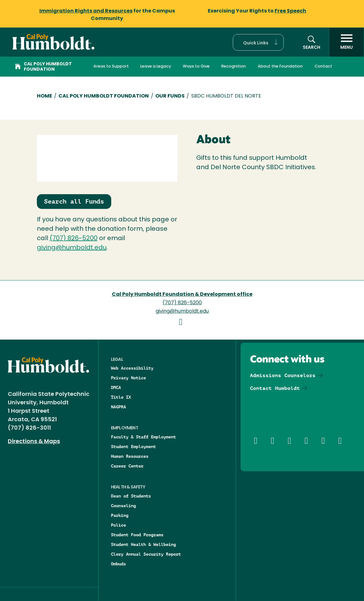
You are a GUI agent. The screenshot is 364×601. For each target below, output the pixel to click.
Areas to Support (111, 66)
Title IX (121, 397)
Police (118, 525)
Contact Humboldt (275, 388)
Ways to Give (196, 66)
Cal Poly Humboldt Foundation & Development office (182, 295)
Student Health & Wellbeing (143, 544)
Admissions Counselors (283, 375)
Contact (323, 66)
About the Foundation (280, 66)
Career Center (127, 466)
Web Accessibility (132, 368)
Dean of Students (131, 496)
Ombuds (118, 564)
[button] (258, 42)
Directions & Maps (34, 442)
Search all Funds (74, 201)
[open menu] (347, 42)
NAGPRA (118, 407)
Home (45, 96)
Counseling (123, 506)
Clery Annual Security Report (146, 554)
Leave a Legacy (156, 66)
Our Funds (170, 96)
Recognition (234, 66)
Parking (120, 515)
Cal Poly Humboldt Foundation (43, 67)
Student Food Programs (137, 535)
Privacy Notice (128, 378)
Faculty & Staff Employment (143, 437)
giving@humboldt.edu (72, 248)
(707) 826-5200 (74, 239)
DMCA (116, 387)
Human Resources (130, 456)
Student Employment (133, 447)
